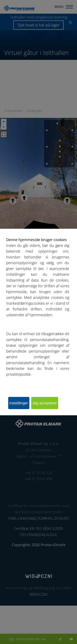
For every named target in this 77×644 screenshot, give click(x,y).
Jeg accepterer (45, 403)
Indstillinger (19, 403)
